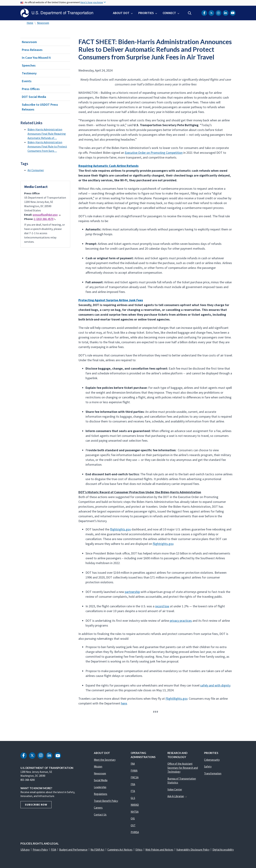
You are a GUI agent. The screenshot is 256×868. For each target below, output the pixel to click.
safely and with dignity (215, 685)
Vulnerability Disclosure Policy (193, 850)
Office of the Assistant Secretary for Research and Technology (183, 768)
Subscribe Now (36, 805)
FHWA (134, 771)
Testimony (29, 73)
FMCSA (135, 777)
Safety (208, 766)
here (124, 703)
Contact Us (100, 815)
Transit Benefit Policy (106, 801)
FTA (133, 791)
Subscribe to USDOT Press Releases (40, 107)
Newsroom (43, 23)
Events (27, 81)
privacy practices (181, 621)
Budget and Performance (73, 850)
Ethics (139, 850)
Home (30, 23)
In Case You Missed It (36, 58)
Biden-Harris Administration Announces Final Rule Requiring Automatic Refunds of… (47, 134)
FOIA (54, 850)
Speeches (29, 65)
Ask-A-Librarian (177, 796)
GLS (133, 798)
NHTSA (135, 812)
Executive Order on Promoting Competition (154, 153)
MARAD (135, 805)
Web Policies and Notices (159, 850)
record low (162, 606)
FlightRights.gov (176, 699)
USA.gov (25, 850)
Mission (98, 766)
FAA (133, 764)
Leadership (100, 787)
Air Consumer (36, 170)
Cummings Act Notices (120, 850)
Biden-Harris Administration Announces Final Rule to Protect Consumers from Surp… (47, 146)
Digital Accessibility (223, 850)
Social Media (101, 780)
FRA (133, 784)
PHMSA (135, 832)
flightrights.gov (120, 529)
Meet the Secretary (105, 760)
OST (133, 825)
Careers (98, 808)
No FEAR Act (97, 850)
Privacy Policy (40, 850)
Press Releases (32, 50)
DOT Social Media (34, 97)
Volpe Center (175, 789)
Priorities (146, 13)
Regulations (101, 794)
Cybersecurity (212, 760)
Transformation (213, 773)
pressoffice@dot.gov (47, 215)
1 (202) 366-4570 (45, 219)
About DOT (121, 13)
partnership (132, 592)
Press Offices (31, 89)
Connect (169, 13)
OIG (133, 818)
